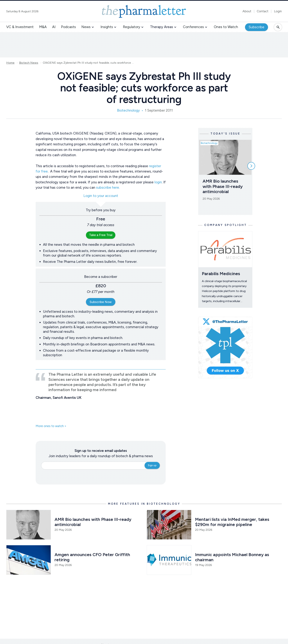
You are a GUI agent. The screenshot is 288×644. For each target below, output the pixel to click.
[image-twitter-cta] (225, 348)
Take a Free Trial (101, 235)
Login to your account (101, 196)
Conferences (193, 27)
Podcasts (68, 27)
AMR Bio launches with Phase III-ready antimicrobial (223, 186)
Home (10, 63)
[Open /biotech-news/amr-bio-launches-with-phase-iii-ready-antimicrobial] (29, 525)
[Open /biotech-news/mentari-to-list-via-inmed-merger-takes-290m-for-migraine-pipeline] (169, 525)
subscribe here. (108, 187)
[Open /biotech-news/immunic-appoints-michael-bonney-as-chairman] (169, 560)
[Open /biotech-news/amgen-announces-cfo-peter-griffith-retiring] (29, 560)
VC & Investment (20, 27)
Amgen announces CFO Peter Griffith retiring (93, 557)
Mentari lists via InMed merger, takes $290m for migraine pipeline (233, 522)
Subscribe (256, 27)
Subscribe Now (101, 302)
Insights (107, 27)
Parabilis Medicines (221, 274)
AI (54, 27)
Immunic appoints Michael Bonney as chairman (233, 557)
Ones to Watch (226, 27)
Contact (263, 11)
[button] (93, 27)
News (86, 27)
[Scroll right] (251, 166)
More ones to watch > (51, 426)
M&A (43, 27)
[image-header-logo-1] (144, 11)
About (247, 11)
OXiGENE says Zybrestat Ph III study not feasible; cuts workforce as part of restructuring (89, 63)
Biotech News (29, 63)
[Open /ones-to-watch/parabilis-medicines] (225, 249)
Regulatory (132, 27)
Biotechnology (128, 110)
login (158, 182)
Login (278, 11)
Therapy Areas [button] (162, 27)
